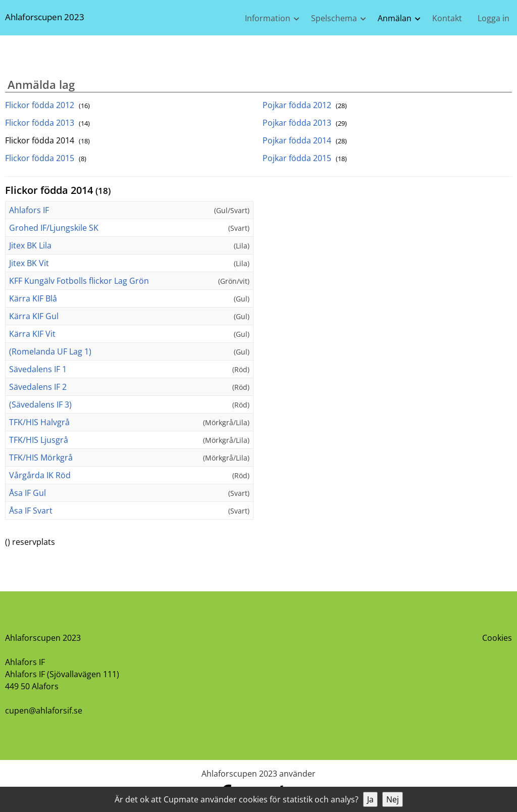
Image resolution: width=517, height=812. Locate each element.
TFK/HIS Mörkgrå (41, 458)
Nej (393, 799)
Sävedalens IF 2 (38, 387)
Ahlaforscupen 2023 (45, 17)
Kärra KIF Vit (32, 334)
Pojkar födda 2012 (305, 105)
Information (268, 18)
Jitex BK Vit (29, 263)
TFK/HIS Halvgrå (39, 422)
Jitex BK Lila (30, 245)
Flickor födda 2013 (47, 123)
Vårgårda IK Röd (40, 475)
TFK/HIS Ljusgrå (39, 440)
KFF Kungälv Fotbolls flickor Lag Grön (79, 281)
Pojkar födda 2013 (305, 123)
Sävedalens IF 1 (38, 369)
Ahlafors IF (29, 210)
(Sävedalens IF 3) (40, 404)
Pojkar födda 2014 (305, 140)
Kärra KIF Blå (33, 298)
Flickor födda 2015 (46, 158)
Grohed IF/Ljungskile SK (54, 228)
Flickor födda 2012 (47, 105)
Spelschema (334, 18)
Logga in (494, 18)
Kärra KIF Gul (34, 316)
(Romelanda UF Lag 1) (50, 351)
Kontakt (447, 18)
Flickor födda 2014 (47, 140)
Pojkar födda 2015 (305, 158)
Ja (370, 799)
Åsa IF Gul (28, 493)
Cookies (497, 638)
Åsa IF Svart (31, 511)
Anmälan (395, 18)
